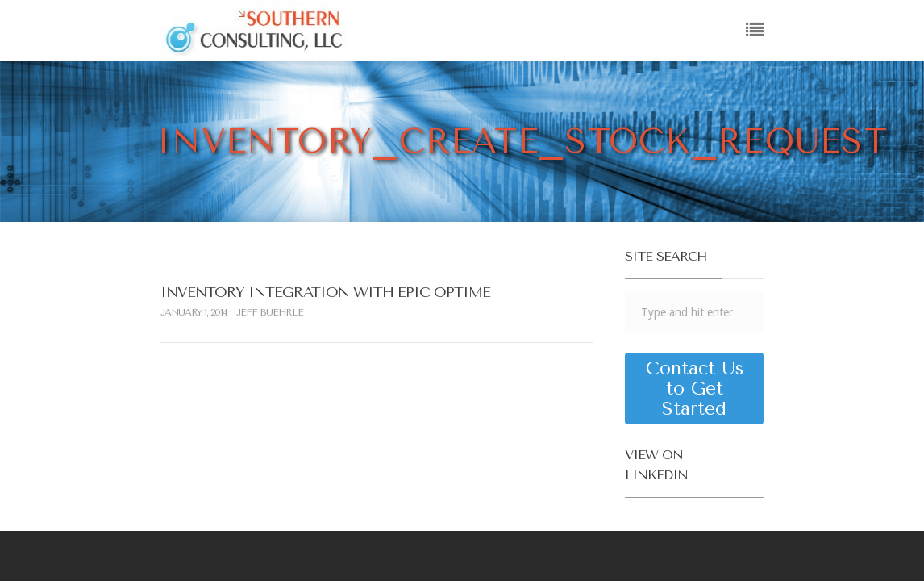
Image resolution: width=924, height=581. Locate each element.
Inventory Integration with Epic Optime (325, 292)
